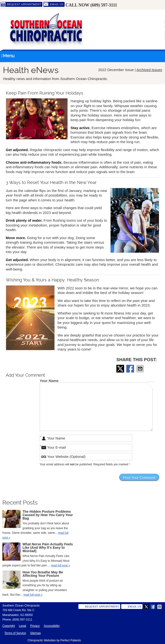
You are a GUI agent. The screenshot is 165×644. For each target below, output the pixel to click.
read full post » (61, 565)
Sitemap (35, 633)
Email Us (53, 4)
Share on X (121, 369)
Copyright (9, 626)
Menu (8, 56)
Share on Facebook (131, 369)
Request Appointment (21, 4)
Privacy (35, 626)
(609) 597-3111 (104, 5)
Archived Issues (149, 70)
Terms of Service (15, 633)
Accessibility (52, 626)
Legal (22, 626)
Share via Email (141, 369)
